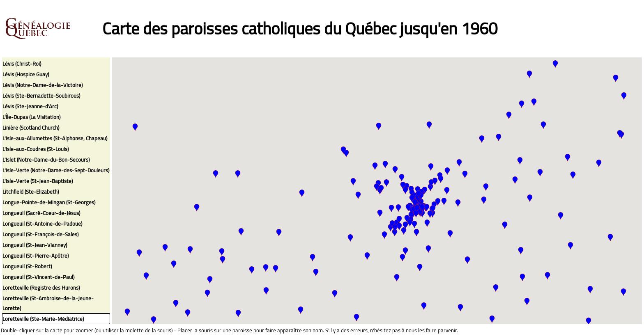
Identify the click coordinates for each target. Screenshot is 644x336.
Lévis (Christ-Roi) (22, 64)
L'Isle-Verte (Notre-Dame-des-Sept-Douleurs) (56, 170)
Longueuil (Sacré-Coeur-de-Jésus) (41, 213)
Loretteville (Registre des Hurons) (41, 288)
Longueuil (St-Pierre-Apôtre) (36, 256)
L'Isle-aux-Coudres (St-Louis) (36, 149)
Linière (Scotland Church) (31, 128)
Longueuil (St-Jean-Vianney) (35, 245)
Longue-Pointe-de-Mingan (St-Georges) (49, 202)
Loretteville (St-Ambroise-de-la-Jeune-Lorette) (48, 303)
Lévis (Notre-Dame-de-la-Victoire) (43, 85)
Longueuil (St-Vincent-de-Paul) (38, 277)
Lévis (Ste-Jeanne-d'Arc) (30, 106)
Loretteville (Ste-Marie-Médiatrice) (43, 319)
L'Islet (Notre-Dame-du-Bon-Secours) (46, 160)
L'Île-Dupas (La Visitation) (31, 117)
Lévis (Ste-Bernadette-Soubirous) (41, 96)
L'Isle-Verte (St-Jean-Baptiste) (38, 181)
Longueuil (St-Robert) (27, 266)
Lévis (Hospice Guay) (26, 74)
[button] (610, 238)
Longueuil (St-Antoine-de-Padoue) (42, 224)
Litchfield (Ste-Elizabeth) (31, 192)
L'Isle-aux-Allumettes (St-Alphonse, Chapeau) (55, 138)
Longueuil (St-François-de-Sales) (40, 234)
